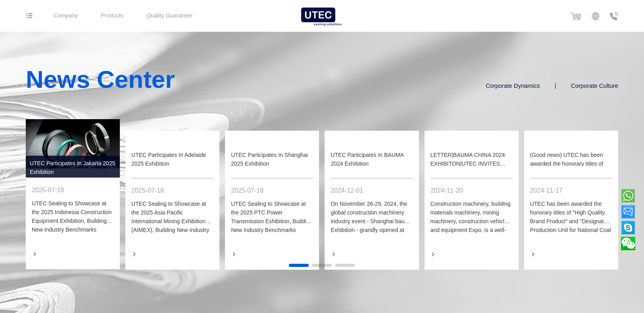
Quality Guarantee (194, 15)
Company (75, 15)
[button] (299, 267)
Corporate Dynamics (518, 86)
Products (128, 15)
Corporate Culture (599, 86)
